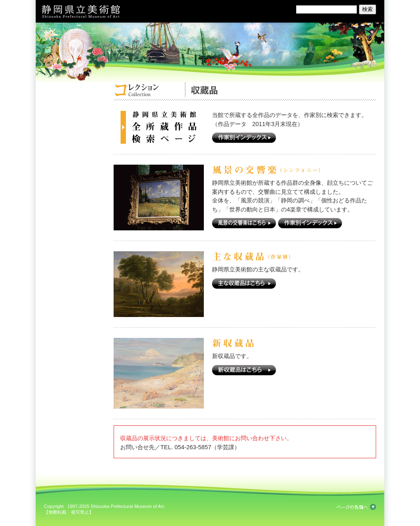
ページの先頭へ (356, 507)
